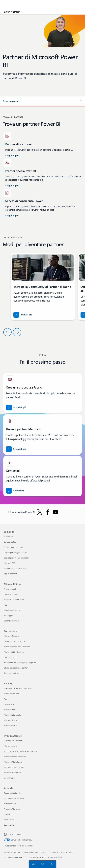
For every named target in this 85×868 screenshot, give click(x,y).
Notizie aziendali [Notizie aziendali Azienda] (11, 804)
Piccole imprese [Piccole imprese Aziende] (10, 725)
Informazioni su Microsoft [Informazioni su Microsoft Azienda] (14, 798)
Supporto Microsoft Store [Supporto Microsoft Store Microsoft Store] (14, 600)
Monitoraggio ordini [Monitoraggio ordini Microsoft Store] (12, 610)
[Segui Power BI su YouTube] (56, 512)
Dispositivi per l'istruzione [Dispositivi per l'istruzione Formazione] (14, 641)
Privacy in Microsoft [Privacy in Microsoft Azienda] (12, 809)
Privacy (43, 852)
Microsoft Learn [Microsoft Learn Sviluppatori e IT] (10, 746)
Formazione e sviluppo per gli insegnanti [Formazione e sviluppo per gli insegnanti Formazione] (20, 662)
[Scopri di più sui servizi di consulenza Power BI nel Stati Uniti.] (12, 156)
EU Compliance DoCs (37, 857)
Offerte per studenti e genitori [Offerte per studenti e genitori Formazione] (16, 668)
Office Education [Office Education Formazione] (11, 657)
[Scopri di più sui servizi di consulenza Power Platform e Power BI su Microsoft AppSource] (12, 216)
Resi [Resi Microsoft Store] (6, 605)
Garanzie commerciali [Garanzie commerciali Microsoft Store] (13, 621)
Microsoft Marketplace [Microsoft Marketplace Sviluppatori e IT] (13, 762)
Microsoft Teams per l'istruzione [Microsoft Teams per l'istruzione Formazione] (17, 647)
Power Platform (12, 12)
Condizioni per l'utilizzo (57, 852)
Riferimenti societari (12, 852)
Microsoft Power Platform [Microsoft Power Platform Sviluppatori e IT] (14, 767)
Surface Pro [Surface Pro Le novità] (9, 537)
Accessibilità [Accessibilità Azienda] (9, 820)
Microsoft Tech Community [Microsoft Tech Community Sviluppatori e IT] (15, 757)
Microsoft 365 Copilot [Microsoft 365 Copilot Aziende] (13, 715)
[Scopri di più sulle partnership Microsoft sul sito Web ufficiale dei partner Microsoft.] (16, 449)
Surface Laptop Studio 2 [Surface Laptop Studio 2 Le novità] (14, 547)
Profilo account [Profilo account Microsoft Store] (10, 589)
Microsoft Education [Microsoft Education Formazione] (12, 636)
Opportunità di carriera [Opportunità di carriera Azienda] (13, 793)
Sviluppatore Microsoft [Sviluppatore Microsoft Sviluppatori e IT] (13, 741)
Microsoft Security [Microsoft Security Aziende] (11, 694)
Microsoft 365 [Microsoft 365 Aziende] (10, 710)
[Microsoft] (42, 2)
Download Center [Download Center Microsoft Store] (11, 594)
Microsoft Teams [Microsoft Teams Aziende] (11, 720)
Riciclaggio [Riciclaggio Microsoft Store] (8, 615)
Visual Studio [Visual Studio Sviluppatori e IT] (9, 778)
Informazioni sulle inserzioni (15, 857)
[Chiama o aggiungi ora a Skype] (51, 864)
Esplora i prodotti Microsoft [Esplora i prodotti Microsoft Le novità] (15, 568)
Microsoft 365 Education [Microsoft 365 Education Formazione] (14, 652)
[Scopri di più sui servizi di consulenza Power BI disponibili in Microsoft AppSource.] (12, 186)
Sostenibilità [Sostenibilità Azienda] (9, 825)
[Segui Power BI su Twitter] (40, 512)
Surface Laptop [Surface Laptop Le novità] (10, 542)
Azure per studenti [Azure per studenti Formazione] (11, 673)
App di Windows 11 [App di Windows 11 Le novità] (12, 574)
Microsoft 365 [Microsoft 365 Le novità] (10, 563)
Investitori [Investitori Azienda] (8, 814)
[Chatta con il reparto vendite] (33, 864)
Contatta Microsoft (30, 852)
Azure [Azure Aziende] (6, 699)
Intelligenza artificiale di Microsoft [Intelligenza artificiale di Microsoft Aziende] (18, 688)
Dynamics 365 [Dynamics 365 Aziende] (10, 704)
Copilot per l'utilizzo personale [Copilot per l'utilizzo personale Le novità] (16, 558)
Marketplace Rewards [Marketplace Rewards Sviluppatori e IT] (13, 772)
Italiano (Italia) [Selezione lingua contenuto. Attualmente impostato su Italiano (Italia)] (15, 834)
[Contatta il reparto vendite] (42, 864)
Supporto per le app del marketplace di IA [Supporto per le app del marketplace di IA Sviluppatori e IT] (21, 751)
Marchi (72, 852)
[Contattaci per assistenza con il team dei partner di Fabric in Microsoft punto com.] (15, 491)
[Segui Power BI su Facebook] (48, 512)
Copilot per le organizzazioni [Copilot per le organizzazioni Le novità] (15, 552)
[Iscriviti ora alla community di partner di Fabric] (23, 315)
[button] (42, 101)
